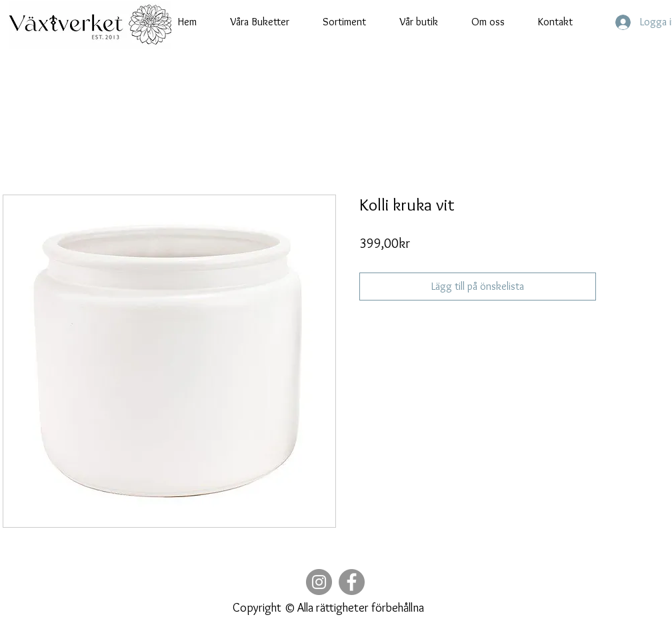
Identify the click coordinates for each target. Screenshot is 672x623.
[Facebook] (352, 582)
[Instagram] (319, 582)
